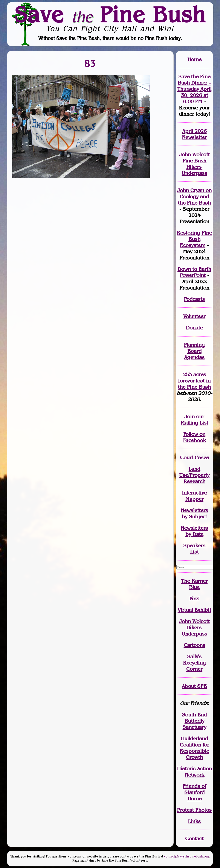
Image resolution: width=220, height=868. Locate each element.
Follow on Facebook (194, 437)
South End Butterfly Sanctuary (194, 721)
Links (194, 821)
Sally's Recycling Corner (194, 663)
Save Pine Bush (110, 14)
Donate (194, 328)
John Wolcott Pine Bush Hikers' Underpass (194, 164)
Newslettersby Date (194, 531)
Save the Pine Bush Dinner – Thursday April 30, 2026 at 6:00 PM (194, 89)
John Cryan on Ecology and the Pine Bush (194, 197)
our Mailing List (194, 420)
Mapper (194, 499)
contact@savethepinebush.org (187, 857)
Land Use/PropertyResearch (194, 475)
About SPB (194, 686)
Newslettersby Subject (194, 513)
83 (90, 63)
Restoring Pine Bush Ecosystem (194, 239)
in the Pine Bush (194, 384)
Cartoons (194, 645)
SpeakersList (194, 549)
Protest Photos (194, 810)
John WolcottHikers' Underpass (194, 627)
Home (194, 59)
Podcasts (194, 299)
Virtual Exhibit (194, 610)
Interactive (194, 493)
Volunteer (194, 316)
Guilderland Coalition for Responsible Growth (194, 748)
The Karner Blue (194, 584)
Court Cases (194, 458)
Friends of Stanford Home (194, 792)
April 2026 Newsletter (194, 134)
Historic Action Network (194, 772)
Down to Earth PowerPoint (194, 272)
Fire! (194, 599)
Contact (194, 838)
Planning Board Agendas (194, 351)
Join (190, 417)
